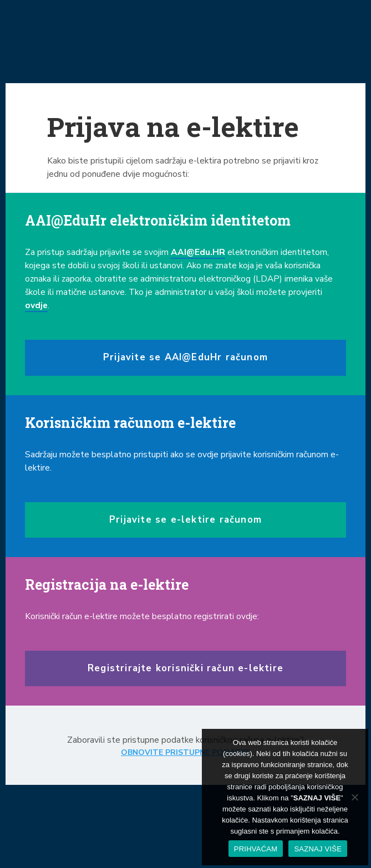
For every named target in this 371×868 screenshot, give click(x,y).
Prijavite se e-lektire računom (185, 520)
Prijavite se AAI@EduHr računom (185, 357)
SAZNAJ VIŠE (318, 849)
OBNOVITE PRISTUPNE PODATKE (185, 752)
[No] (354, 797)
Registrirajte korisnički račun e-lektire (185, 668)
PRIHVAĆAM (256, 849)
